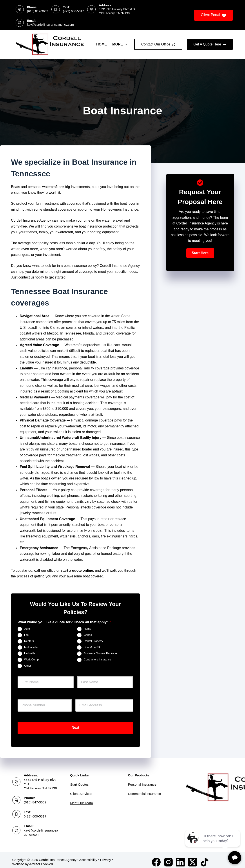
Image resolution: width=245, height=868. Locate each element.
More (121, 44)
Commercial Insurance (145, 790)
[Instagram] (168, 858)
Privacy (106, 856)
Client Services (81, 790)
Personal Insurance (142, 781)
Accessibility (88, 856)
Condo (88, 635)
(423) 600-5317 (74, 11)
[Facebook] (156, 858)
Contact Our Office (158, 44)
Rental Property (93, 641)
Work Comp (31, 660)
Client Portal (213, 15)
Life (26, 635)
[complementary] (213, 844)
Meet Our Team (81, 799)
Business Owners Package (100, 653)
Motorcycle (31, 647)
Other (28, 666)
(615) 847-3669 (38, 11)
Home (102, 44)
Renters (29, 641)
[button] (200, 253)
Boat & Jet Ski (92, 647)
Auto (27, 629)
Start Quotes (79, 781)
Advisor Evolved (41, 860)
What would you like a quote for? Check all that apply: (64, 622)
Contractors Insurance (97, 660)
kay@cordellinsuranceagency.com (50, 25)
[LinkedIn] (180, 858)
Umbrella (30, 653)
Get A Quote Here (210, 44)
